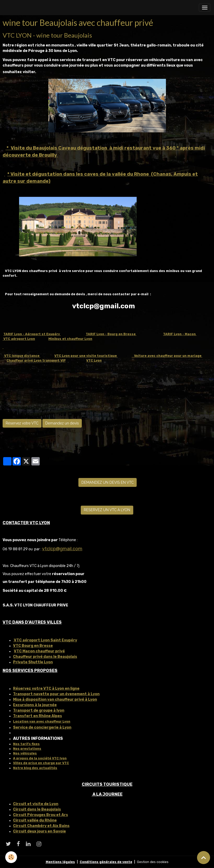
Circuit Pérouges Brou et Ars (41, 815)
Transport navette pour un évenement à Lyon (56, 694)
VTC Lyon (94, 361)
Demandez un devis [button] (62, 423)
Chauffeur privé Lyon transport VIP (36, 361)
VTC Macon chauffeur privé (39, 651)
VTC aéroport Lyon (19, 339)
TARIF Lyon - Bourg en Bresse (111, 334)
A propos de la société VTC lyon (40, 758)
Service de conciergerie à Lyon (42, 727)
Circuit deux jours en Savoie (39, 831)
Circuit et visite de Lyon (36, 804)
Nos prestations (27, 749)
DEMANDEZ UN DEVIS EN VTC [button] (108, 482)
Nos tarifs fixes (26, 744)
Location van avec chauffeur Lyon (42, 722)
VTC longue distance (22, 356)
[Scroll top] (204, 858)
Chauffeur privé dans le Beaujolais (45, 657)
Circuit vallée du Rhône (35, 820)
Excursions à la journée (35, 705)
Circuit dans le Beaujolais (37, 809)
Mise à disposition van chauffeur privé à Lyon (55, 699)
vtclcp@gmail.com (62, 549)
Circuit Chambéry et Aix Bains (41, 826)
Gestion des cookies (153, 862)
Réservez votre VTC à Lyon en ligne (46, 689)
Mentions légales (60, 862)
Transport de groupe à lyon (39, 710)
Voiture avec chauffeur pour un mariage (167, 356)
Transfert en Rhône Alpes (37, 716)
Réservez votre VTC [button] (22, 423)
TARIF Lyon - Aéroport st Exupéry (32, 334)
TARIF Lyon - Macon (180, 334)
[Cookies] (11, 857)
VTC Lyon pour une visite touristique (86, 356)
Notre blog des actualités (35, 768)
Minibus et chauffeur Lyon (70, 339)
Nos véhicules (25, 753)
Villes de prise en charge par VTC (41, 763)
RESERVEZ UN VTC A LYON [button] (107, 510)
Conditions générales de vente (106, 862)
